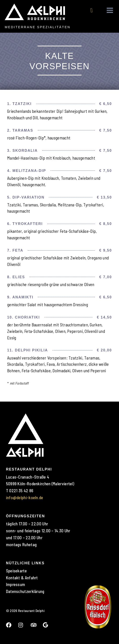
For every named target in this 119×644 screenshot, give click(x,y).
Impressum (16, 584)
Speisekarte (16, 571)
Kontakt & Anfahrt (22, 578)
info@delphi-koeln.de (25, 497)
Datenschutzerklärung (25, 591)
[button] (110, 10)
